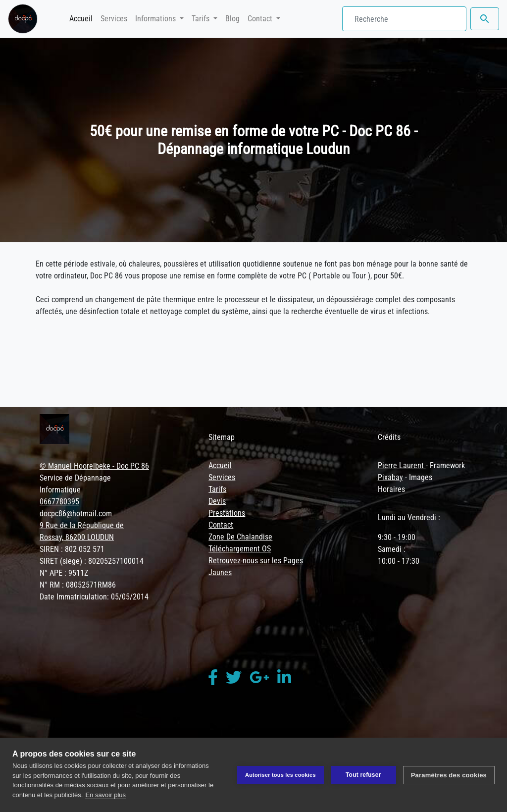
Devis (217, 501)
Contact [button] (261, 19)
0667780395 (59, 502)
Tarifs (217, 489)
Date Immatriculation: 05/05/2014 (94, 597)
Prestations (227, 513)
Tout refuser (363, 775)
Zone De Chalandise (240, 537)
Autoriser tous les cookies (280, 775)
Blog (232, 19)
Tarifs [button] (202, 19)
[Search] (404, 19)
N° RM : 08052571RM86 (78, 585)
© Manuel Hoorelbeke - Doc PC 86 (94, 466)
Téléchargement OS (240, 549)
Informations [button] (156, 19)
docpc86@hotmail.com (76, 514)
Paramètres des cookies (449, 775)
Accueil (83, 18)
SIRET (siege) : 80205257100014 (92, 561)
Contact (221, 525)
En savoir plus (105, 795)
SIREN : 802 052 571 (72, 549)
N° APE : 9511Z (64, 573)
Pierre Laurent (402, 465)
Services (114, 19)
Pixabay (390, 477)
